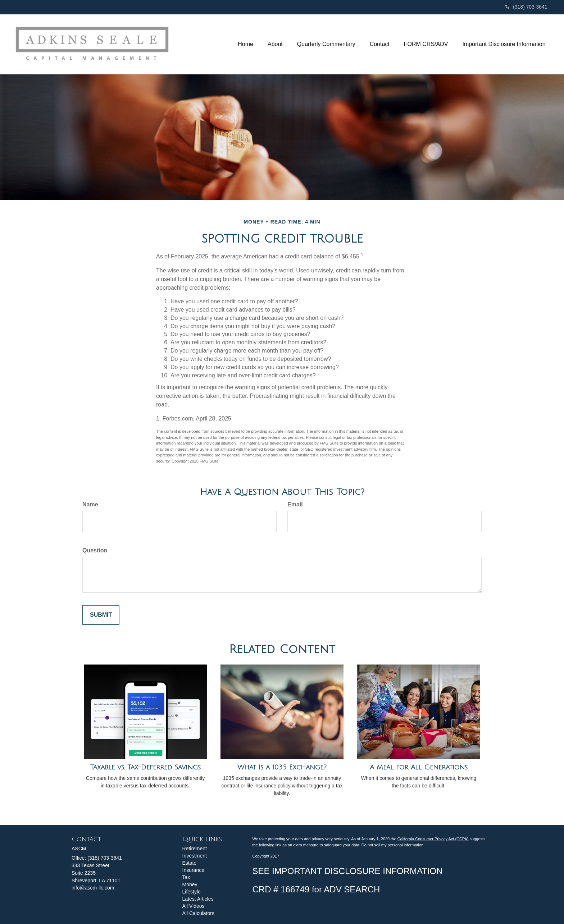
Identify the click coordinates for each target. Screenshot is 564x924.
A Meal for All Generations (419, 767)
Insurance (193, 870)
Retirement (195, 849)
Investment (195, 856)
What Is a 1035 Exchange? (282, 767)
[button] (275, 44)
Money (190, 884)
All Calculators (198, 913)
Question (95, 550)
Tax (186, 877)
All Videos (194, 906)
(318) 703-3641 (526, 7)
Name (90, 504)
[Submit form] (101, 615)
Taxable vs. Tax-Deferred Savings (145, 767)
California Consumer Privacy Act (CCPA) (433, 839)
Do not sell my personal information (392, 845)
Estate (190, 863)
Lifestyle (192, 892)
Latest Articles (198, 899)
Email (295, 504)
